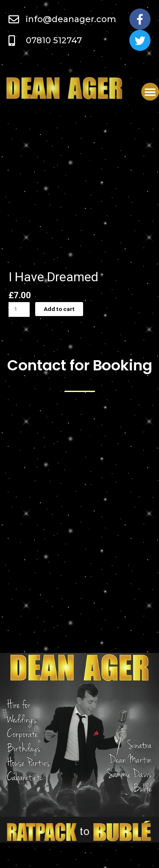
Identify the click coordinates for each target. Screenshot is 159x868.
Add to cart (59, 309)
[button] (150, 92)
